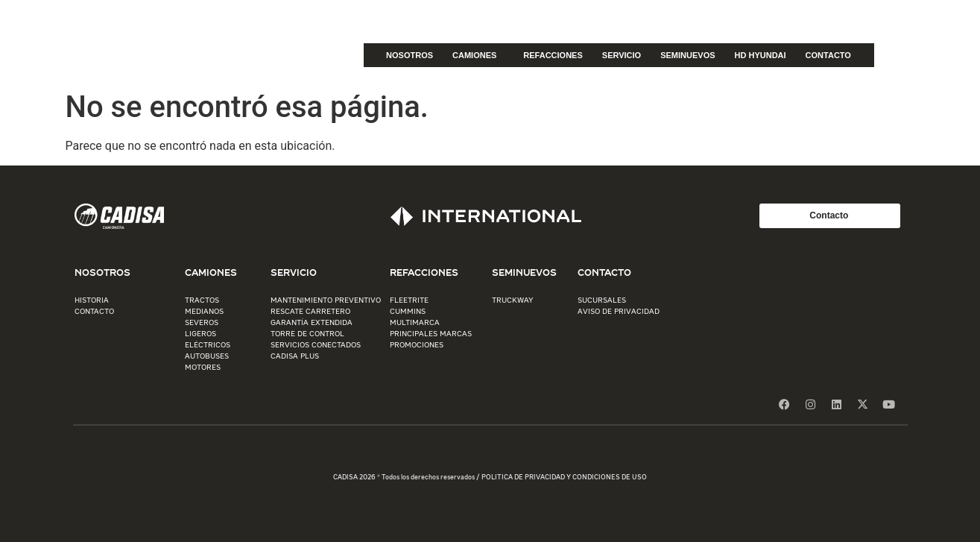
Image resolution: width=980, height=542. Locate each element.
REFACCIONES (553, 55)
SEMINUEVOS (687, 55)
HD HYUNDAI (761, 55)
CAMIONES (478, 55)
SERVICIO (622, 55)
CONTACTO (828, 55)
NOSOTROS (410, 55)
